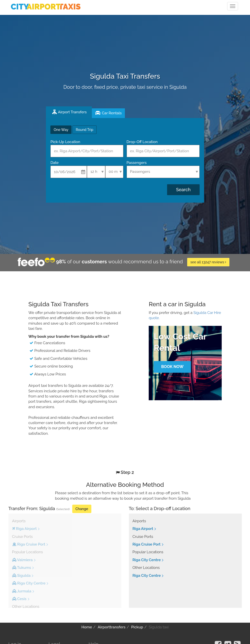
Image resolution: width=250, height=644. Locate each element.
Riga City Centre (147, 560)
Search (183, 190)
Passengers (137, 163)
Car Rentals (112, 113)
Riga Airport (143, 529)
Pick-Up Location (65, 142)
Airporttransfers (111, 627)
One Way (61, 130)
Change (82, 509)
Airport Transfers (72, 112)
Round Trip (84, 130)
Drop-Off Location (142, 142)
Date (54, 163)
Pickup (137, 627)
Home (87, 627)
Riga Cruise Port (147, 544)
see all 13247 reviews (208, 262)
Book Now (172, 367)
